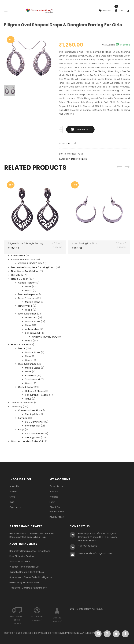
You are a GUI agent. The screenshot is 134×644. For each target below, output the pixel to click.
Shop (12, 497)
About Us (14, 486)
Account (54, 491)
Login (52, 502)
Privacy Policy (57, 517)
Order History (56, 486)
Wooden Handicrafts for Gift (24, 567)
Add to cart (83, 129)
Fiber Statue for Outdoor (22, 556)
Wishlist (105, 11)
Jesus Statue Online (20, 561)
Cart (119, 11)
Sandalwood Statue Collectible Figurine (31, 577)
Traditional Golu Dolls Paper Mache (28, 588)
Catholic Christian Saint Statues (27, 572)
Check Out (55, 507)
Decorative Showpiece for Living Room (30, 551)
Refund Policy (57, 512)
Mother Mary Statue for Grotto (25, 582)
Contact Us (15, 507)
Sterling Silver (79, 159)
